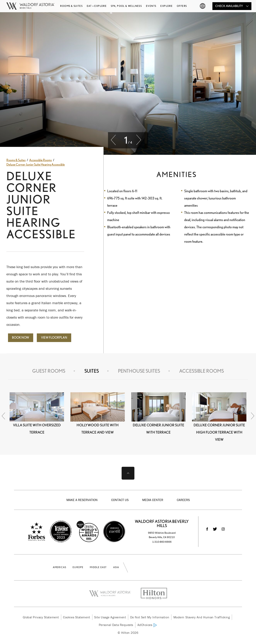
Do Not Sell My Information (150, 617)
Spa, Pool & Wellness (126, 6)
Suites (92, 371)
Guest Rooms (49, 371)
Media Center (153, 500)
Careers (183, 500)
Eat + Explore (97, 6)
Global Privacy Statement (41, 617)
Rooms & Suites (71, 6)
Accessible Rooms (201, 371)
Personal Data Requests (116, 625)
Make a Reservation (82, 500)
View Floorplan (54, 338)
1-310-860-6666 (162, 542)
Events (151, 6)
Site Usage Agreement (110, 617)
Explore (166, 6)
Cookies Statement (76, 617)
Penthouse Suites (139, 371)
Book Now (21, 338)
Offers (182, 6)
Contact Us (120, 500)
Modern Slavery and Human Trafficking (202, 617)
